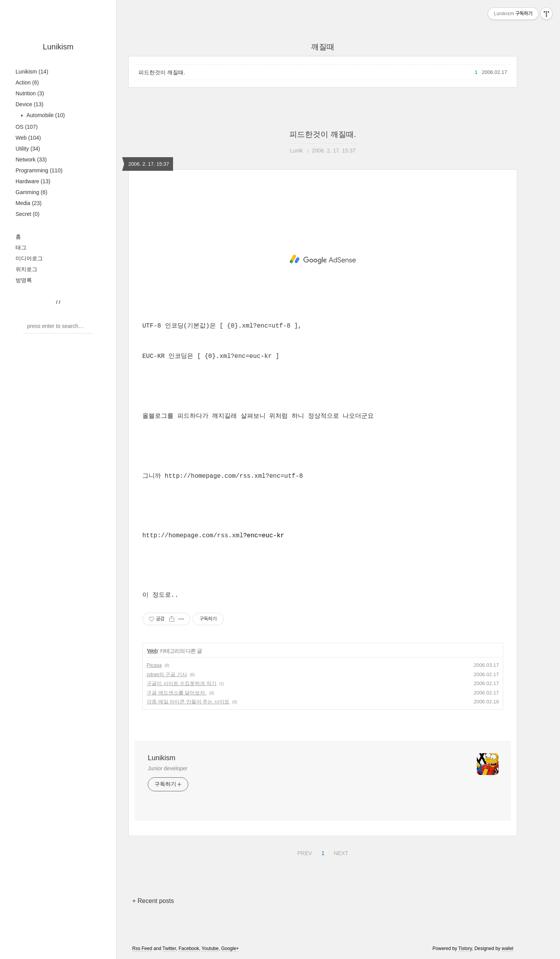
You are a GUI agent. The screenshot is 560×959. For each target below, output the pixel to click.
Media (29, 203)
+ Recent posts (153, 901)
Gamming (31, 192)
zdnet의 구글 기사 (167, 674)
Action (27, 82)
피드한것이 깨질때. (162, 72)
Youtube (210, 948)
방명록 (24, 280)
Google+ (230, 948)
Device (30, 104)
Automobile (45, 115)
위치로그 (26, 269)
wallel (507, 948)
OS (27, 127)
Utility (28, 149)
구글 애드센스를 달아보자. (177, 693)
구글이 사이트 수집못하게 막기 (182, 683)
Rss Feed (142, 948)
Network (31, 160)
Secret (27, 214)
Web (28, 138)
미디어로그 (29, 258)
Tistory (465, 948)
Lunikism (58, 47)
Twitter (169, 948)
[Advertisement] (323, 259)
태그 (21, 247)
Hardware (33, 181)
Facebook (189, 948)
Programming (39, 170)
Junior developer (168, 768)
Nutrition (30, 93)
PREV (304, 852)
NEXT (340, 852)
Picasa (154, 665)
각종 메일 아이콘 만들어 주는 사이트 (188, 702)
